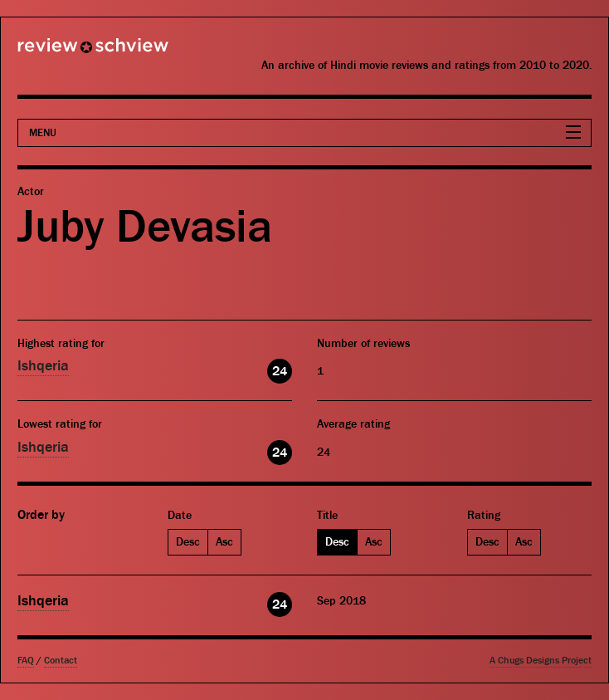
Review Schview (65, 52)
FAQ (26, 661)
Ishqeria (43, 366)
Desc (188, 542)
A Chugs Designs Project (541, 661)
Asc (224, 542)
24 (280, 371)
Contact (61, 661)
